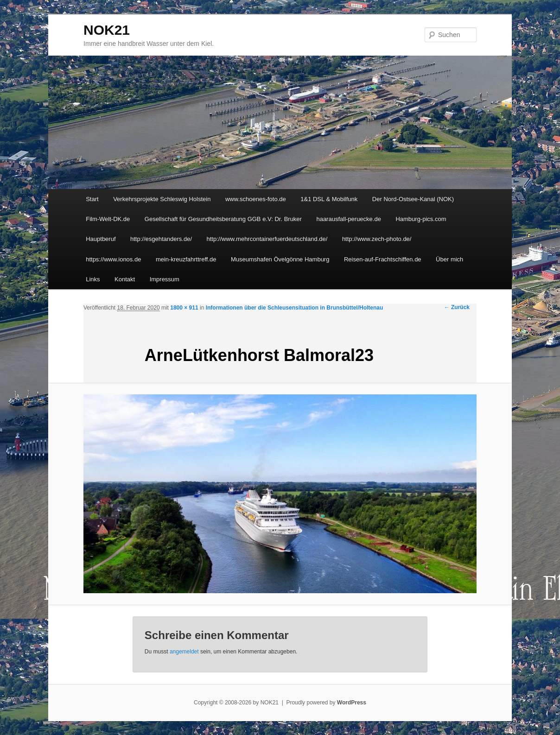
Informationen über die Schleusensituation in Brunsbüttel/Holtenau (295, 308)
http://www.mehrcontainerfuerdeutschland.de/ (267, 239)
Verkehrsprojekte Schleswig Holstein (162, 199)
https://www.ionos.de (113, 259)
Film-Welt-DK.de (108, 219)
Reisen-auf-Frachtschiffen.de (383, 259)
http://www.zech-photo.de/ (377, 239)
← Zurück (457, 307)
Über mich (449, 259)
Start (92, 199)
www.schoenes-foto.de (256, 199)
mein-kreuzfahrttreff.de (186, 259)
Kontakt (125, 279)
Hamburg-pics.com (421, 219)
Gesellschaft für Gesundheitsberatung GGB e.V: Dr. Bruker (223, 219)
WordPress (352, 703)
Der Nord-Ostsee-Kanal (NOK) (413, 199)
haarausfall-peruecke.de (348, 219)
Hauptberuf (101, 239)
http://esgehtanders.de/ (161, 239)
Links (93, 279)
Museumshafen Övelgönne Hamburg (280, 259)
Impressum (165, 279)
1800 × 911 (184, 308)
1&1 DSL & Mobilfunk (329, 199)
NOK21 (107, 30)
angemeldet (184, 652)
